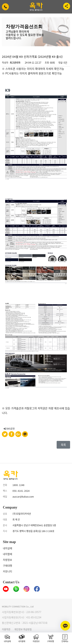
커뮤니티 (7, 571)
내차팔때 (7, 554)
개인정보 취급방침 (23, 629)
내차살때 (7, 548)
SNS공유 (9, 429)
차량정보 (7, 560)
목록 (63, 445)
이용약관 (6, 629)
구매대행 (7, 566)
